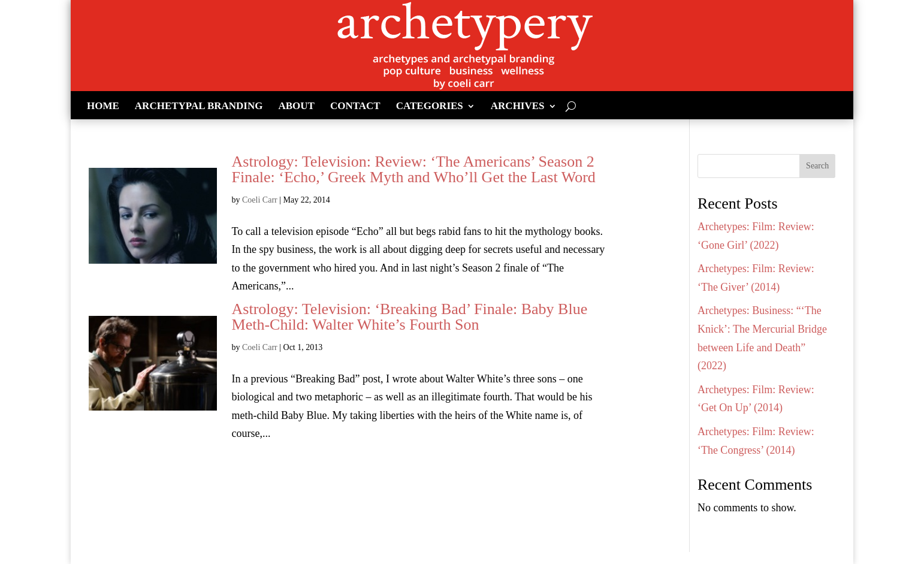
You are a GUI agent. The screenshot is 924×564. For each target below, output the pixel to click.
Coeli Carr (260, 200)
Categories (430, 107)
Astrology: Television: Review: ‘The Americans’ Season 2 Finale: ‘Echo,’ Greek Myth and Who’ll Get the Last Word (414, 169)
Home (103, 107)
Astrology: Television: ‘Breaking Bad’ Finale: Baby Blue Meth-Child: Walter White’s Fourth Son (410, 317)
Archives (518, 107)
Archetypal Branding (199, 107)
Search (817, 166)
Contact (355, 107)
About (296, 107)
